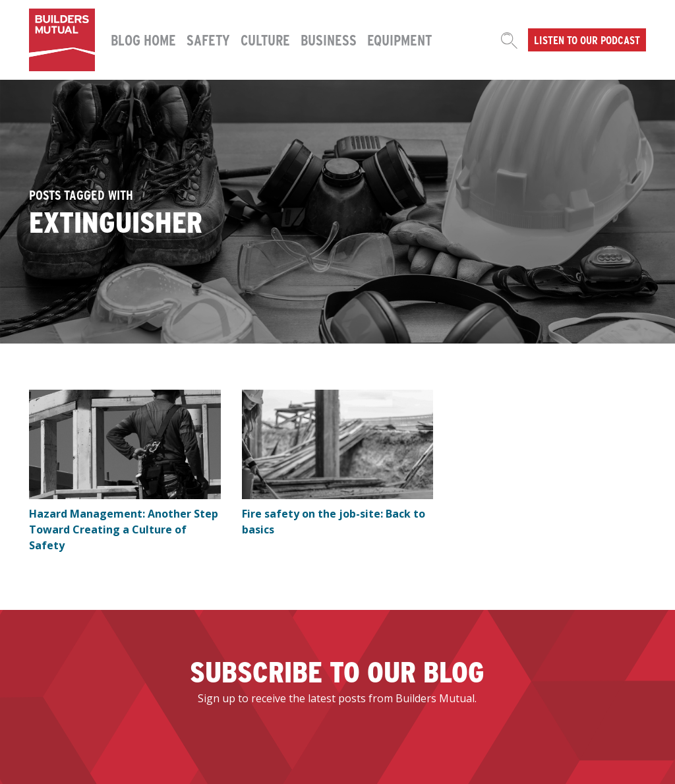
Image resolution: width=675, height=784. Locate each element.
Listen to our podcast (587, 40)
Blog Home (143, 40)
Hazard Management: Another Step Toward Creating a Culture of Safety (124, 529)
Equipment (399, 40)
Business (329, 40)
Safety (208, 40)
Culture (265, 40)
